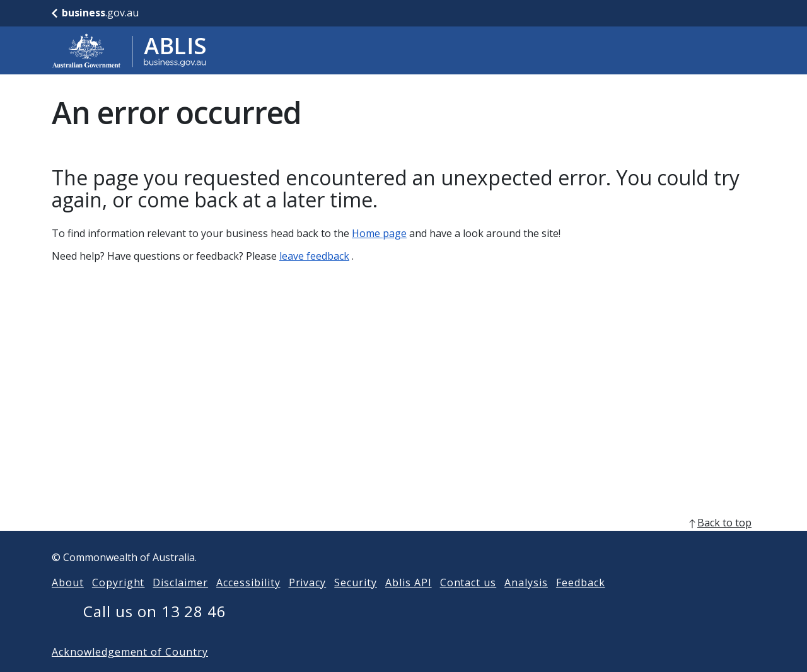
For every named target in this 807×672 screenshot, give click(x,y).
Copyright (119, 603)
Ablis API (409, 603)
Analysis (526, 603)
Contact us (468, 603)
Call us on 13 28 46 (155, 631)
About (68, 603)
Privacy (308, 603)
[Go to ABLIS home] (129, 50)
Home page (379, 233)
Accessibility (248, 603)
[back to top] (403, 543)
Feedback (581, 603)
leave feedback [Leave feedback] (314, 256)
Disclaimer (180, 603)
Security (356, 603)
